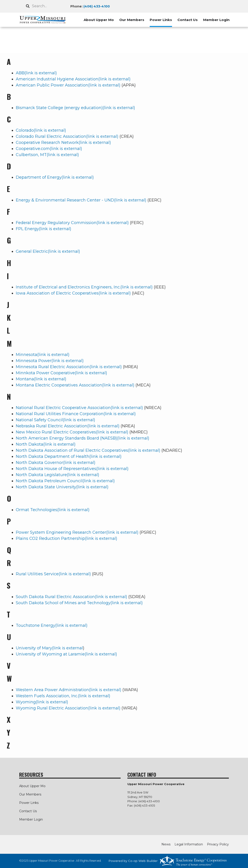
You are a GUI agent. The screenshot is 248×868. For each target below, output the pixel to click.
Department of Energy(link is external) (55, 177)
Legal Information (189, 844)
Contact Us (188, 20)
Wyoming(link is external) (42, 702)
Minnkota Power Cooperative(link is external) (61, 373)
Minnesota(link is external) (43, 355)
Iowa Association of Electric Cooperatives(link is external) (73, 293)
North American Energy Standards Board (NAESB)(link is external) (83, 438)
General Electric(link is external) (48, 251)
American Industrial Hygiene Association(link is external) (73, 79)
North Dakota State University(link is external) (62, 487)
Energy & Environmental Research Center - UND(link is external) (81, 200)
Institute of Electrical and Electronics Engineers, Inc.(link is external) (84, 287)
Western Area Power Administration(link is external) (69, 690)
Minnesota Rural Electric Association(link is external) (69, 367)
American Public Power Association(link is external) (68, 85)
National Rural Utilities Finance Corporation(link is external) (76, 414)
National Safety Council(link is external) (55, 420)
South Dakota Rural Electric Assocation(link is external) (71, 597)
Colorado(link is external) (41, 130)
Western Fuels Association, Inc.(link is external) (63, 696)
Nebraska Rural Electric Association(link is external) (68, 426)
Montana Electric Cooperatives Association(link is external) (75, 385)
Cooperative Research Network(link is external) (63, 143)
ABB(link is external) (36, 73)
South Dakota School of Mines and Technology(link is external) (79, 603)
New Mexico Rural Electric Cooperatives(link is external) (72, 432)
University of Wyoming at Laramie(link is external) (66, 654)
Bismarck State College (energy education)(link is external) (75, 108)
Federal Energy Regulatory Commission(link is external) (72, 223)
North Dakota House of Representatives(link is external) (72, 469)
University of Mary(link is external (49, 648)
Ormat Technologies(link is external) (53, 510)
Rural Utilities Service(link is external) (53, 574)
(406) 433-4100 (97, 6)
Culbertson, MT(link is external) (47, 155)
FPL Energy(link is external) (44, 229)
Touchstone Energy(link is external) (52, 625)
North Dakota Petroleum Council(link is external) (65, 481)
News (166, 844)
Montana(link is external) (41, 379)
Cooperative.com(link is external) (49, 149)
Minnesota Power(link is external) (50, 361)
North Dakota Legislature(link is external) (57, 475)
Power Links (161, 20)
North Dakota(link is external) (46, 444)
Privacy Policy (218, 844)
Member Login (216, 20)
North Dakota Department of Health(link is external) (69, 456)
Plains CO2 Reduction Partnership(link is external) (67, 538)
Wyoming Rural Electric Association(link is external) (68, 708)
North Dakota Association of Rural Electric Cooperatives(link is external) (88, 450)
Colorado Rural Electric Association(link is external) (67, 136)
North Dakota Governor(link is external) (56, 463)
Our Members (132, 20)
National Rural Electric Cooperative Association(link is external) (79, 408)
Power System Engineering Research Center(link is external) (77, 532)
